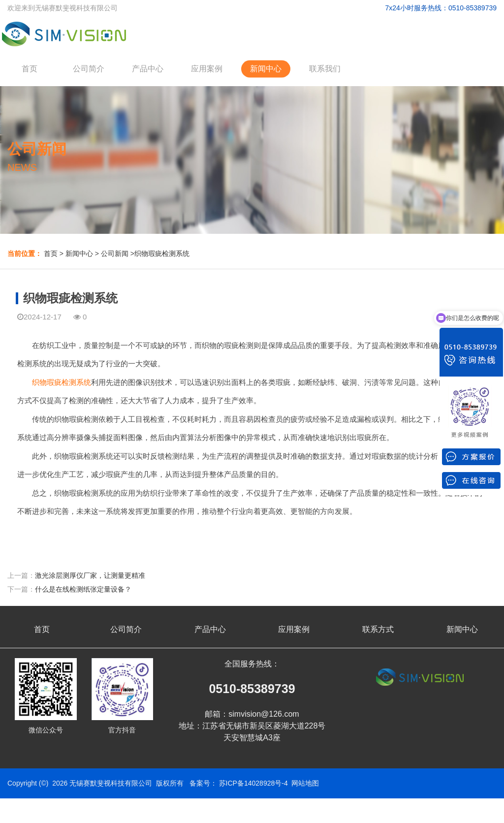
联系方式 (378, 629)
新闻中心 (266, 69)
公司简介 (89, 69)
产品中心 (148, 69)
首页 (30, 69)
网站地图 (305, 783)
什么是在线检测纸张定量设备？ (83, 589)
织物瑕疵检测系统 (162, 253)
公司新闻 (115, 253)
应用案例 (207, 69)
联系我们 (325, 69)
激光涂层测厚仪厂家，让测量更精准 (90, 575)
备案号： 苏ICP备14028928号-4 (239, 783)
